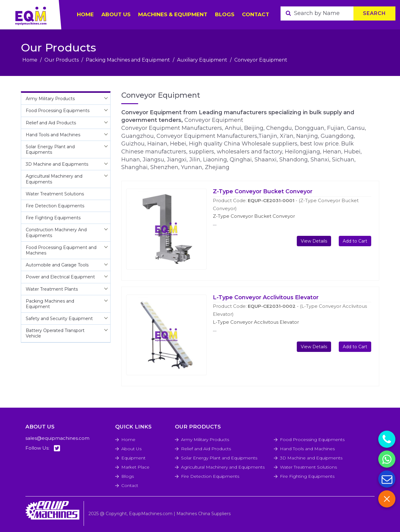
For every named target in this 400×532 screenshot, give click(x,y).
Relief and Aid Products (206, 449)
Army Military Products (205, 440)
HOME (85, 14)
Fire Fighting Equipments (307, 476)
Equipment (133, 458)
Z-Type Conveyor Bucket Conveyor (263, 191)
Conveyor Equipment (261, 60)
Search (374, 13)
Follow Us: (43, 448)
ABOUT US (116, 14)
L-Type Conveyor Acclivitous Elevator (266, 297)
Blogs (225, 14)
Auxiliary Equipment (202, 60)
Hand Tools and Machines (307, 449)
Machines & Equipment (173, 14)
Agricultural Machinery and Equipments (223, 467)
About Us (131, 449)
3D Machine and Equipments (311, 458)
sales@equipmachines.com (57, 438)
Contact (256, 14)
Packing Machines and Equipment (128, 60)
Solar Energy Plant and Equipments (219, 458)
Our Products (62, 60)
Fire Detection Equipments (210, 476)
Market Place (135, 467)
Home (30, 60)
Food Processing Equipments (312, 440)
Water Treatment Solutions (308, 467)
